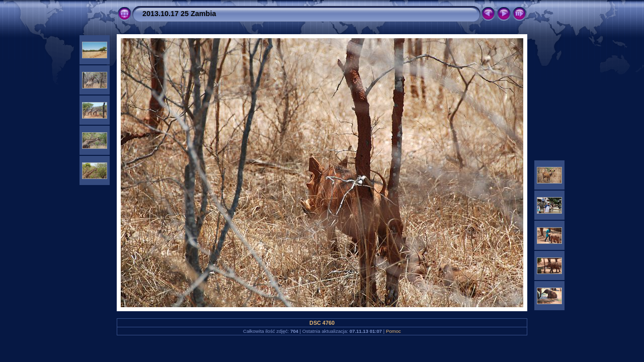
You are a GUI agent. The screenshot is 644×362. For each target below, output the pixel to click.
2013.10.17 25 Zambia (179, 14)
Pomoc (393, 331)
